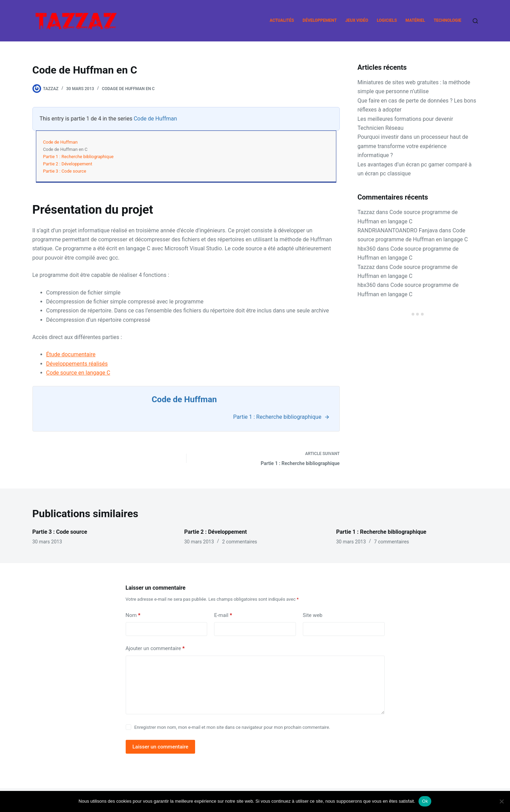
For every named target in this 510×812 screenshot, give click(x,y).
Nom (133, 615)
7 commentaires (391, 542)
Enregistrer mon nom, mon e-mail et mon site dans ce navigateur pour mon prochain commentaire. (232, 727)
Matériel (415, 20)
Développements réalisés (77, 364)
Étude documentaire (71, 354)
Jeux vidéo (357, 20)
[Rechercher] (475, 21)
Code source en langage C (78, 373)
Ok (425, 801)
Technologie (448, 20)
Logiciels (387, 20)
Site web (313, 615)
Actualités (282, 20)
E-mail (223, 615)
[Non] (501, 801)
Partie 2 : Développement (68, 164)
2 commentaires (239, 542)
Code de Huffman (155, 119)
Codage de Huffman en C (128, 89)
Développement (320, 20)
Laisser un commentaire (161, 747)
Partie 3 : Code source (65, 171)
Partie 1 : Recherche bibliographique (78, 157)
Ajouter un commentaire (155, 649)
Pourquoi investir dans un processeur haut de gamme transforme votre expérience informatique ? (413, 146)
